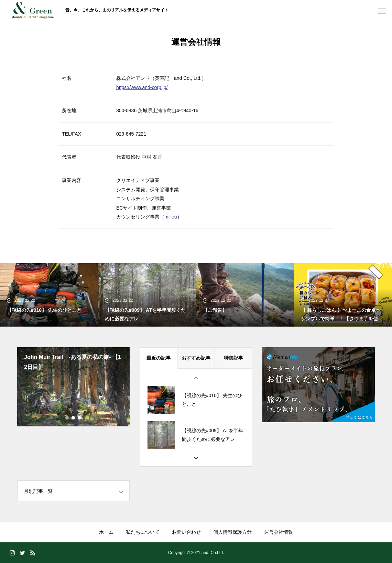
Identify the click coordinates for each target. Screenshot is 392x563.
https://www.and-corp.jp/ (142, 87)
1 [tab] (67, 418)
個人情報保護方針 (232, 532)
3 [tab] (80, 418)
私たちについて (143, 532)
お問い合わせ (186, 532)
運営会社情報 (279, 532)
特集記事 (233, 358)
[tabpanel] (73, 387)
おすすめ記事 (196, 358)
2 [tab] (74, 418)
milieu (171, 217)
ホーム (106, 532)
